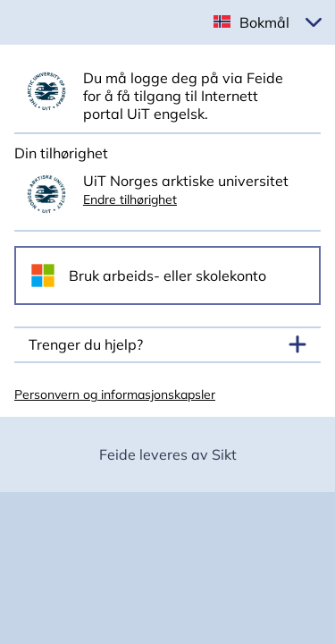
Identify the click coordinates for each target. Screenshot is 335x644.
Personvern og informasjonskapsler (115, 394)
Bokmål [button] (264, 22)
